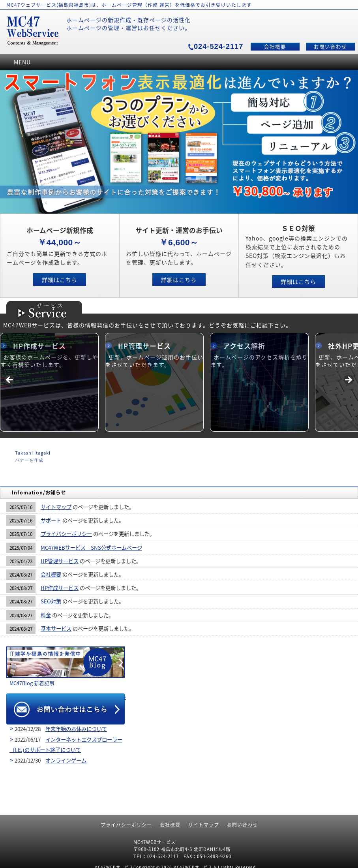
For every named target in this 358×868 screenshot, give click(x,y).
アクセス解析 (244, 346)
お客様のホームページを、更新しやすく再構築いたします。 (49, 361)
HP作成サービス (39, 346)
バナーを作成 (29, 460)
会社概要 (275, 46)
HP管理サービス (144, 346)
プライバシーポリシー (66, 534)
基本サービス (56, 628)
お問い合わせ (330, 46)
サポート (51, 520)
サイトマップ (56, 507)
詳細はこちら (60, 280)
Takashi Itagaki (33, 453)
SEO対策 (51, 601)
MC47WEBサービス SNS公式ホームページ (91, 548)
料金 (46, 615)
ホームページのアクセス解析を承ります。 (259, 361)
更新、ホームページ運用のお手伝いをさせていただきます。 (154, 361)
